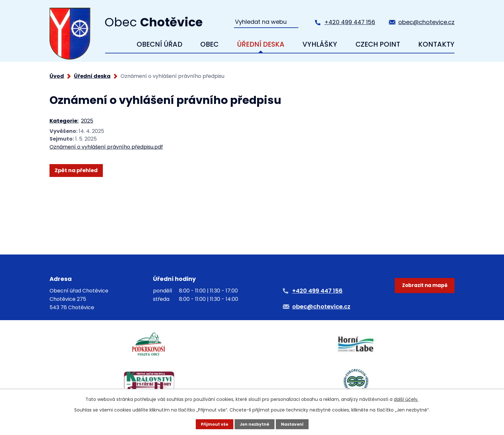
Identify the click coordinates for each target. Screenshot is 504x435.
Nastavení (296, 424)
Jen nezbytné (254, 424)
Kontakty (436, 44)
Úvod (115, 44)
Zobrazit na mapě (421, 307)
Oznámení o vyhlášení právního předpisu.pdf (106, 147)
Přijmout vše (211, 424)
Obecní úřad (159, 44)
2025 (87, 121)
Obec (209, 44)
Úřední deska (261, 44)
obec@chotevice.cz (426, 22)
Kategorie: (64, 121)
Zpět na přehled (79, 170)
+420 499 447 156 (350, 22)
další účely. (406, 398)
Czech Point (378, 44)
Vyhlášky (320, 44)
